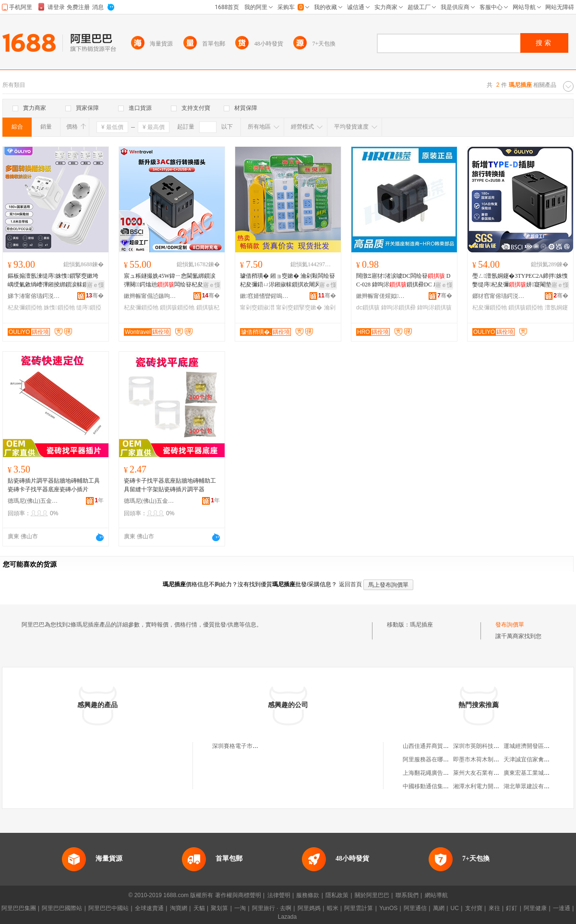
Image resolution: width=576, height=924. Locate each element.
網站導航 (436, 895)
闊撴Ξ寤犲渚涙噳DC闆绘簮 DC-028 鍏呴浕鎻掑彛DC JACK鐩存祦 (403, 281)
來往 (494, 908)
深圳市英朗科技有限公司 (485, 746)
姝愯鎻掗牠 (59, 308)
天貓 (199, 908)
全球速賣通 (149, 908)
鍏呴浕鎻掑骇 (434, 308)
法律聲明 (279, 895)
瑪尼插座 (421, 625)
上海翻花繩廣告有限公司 (434, 773)
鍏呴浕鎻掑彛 (398, 308)
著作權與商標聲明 (238, 895)
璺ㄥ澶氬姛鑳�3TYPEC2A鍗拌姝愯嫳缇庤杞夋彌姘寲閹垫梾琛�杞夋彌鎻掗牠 (520, 281)
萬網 (439, 908)
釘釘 (512, 908)
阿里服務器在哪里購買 (432, 759)
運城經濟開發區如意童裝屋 (538, 746)
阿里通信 (415, 908)
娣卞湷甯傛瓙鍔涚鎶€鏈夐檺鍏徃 (34, 296)
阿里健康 (535, 908)
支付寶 (474, 908)
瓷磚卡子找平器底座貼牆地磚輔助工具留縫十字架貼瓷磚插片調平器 (170, 485)
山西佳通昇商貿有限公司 (434, 746)
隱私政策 (337, 895)
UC (455, 908)
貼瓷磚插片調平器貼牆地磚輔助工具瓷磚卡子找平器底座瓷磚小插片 (54, 485)
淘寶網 (179, 908)
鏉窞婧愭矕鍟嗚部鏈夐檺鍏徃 (266, 296)
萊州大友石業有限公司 (482, 773)
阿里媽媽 (309, 908)
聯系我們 (407, 895)
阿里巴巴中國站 (108, 908)
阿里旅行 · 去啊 (272, 908)
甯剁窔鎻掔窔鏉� (299, 308)
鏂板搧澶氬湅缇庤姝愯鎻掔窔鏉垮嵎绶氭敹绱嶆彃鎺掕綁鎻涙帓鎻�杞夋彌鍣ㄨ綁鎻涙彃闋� (54, 281)
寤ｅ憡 (96, 285)
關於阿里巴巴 (372, 895)
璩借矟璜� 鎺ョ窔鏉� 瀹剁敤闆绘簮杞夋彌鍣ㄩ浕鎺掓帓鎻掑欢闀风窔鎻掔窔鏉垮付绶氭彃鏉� (288, 281)
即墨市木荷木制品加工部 (485, 759)
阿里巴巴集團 (19, 908)
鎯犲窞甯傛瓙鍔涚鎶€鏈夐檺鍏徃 (499, 296)
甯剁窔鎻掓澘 (257, 308)
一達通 (562, 908)
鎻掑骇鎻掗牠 (177, 308)
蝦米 (333, 908)
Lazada (287, 917)
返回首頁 (350, 584)
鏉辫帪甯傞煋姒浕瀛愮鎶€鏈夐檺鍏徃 (383, 296)
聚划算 (219, 908)
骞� (95, 296)
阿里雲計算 (359, 908)
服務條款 (308, 895)
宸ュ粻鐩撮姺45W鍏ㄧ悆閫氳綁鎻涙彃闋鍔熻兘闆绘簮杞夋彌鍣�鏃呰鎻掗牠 (170, 281)
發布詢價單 (510, 625)
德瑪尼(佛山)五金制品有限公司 (34, 501)
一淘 (240, 908)
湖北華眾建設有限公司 (532, 786)
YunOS (388, 908)
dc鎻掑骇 (368, 308)
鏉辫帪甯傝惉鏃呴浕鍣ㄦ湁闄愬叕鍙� (150, 296)
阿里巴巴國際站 (62, 908)
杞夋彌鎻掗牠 (25, 308)
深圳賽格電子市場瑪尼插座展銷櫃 (255, 746)
